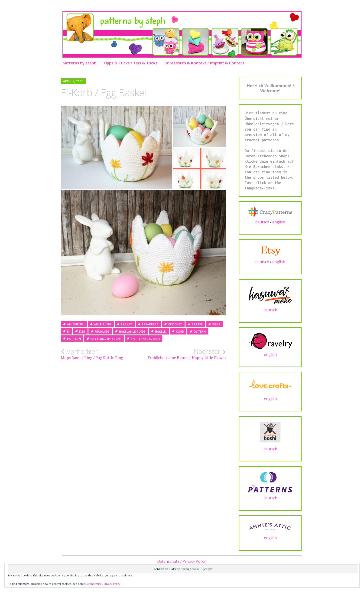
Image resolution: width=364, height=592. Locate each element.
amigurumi (76, 324)
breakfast (150, 324)
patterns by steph (79, 63)
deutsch (262, 222)
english (279, 222)
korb (180, 332)
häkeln (161, 332)
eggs (216, 324)
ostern (200, 332)
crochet (175, 324)
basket (127, 324)
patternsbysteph (145, 339)
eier (82, 332)
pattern (74, 339)
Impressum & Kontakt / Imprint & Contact (204, 63)
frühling (102, 332)
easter (197, 324)
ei (68, 332)
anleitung (103, 324)
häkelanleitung (132, 332)
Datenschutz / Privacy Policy (181, 561)
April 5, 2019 (73, 81)
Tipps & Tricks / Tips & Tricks (130, 63)
